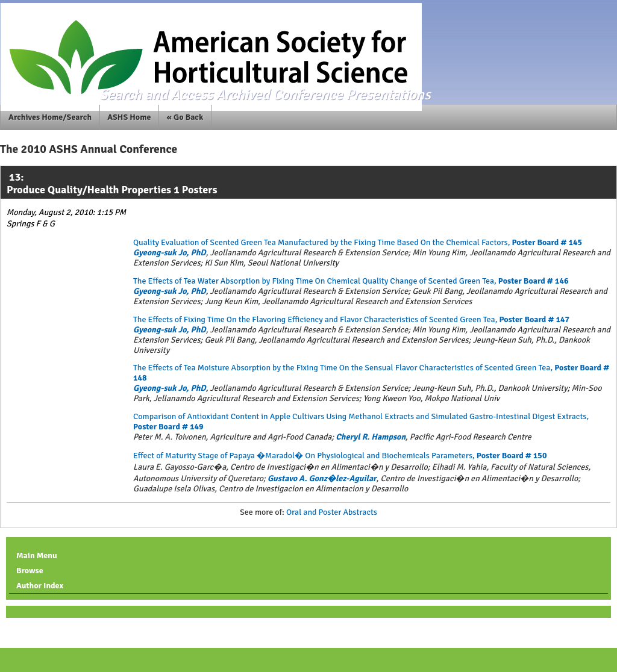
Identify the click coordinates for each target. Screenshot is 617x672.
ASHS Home (129, 117)
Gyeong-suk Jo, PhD (170, 253)
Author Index (40, 586)
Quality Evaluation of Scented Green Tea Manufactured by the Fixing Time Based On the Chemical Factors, (358, 242)
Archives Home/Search (50, 117)
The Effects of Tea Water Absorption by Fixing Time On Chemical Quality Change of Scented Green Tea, (351, 281)
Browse (30, 571)
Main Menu (37, 555)
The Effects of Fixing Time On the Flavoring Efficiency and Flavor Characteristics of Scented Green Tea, (351, 319)
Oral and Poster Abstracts (332, 512)
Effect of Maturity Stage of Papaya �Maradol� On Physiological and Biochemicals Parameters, (340, 456)
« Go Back (185, 117)
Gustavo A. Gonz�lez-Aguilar (322, 478)
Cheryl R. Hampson (371, 437)
